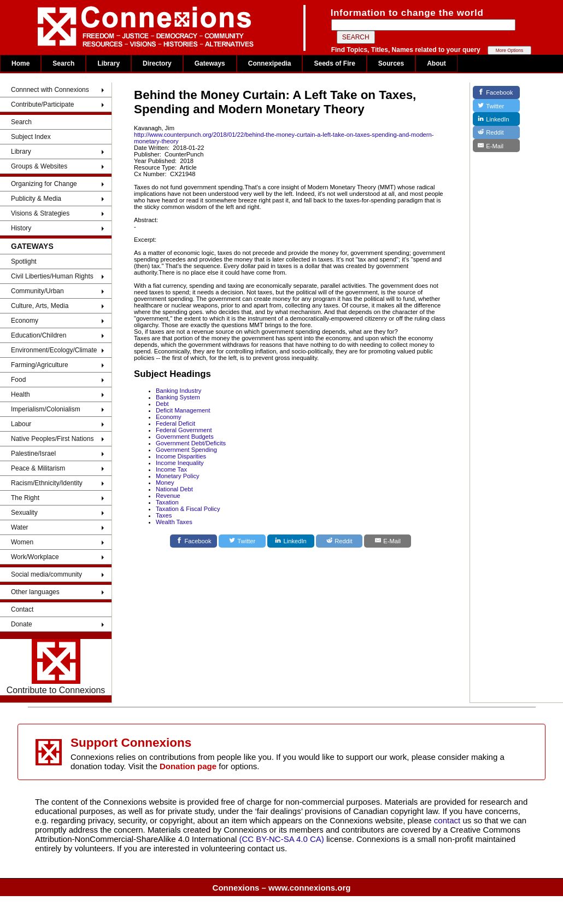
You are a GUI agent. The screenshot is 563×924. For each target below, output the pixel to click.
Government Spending (186, 450)
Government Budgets (185, 437)
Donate (22, 624)
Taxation (167, 502)
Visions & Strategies (40, 213)
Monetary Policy (178, 476)
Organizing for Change (44, 184)
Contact (22, 609)
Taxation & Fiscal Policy (188, 509)
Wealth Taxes (174, 522)
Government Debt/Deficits (191, 443)
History (21, 228)
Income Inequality (180, 463)
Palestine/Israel (33, 454)
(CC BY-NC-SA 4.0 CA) (282, 839)
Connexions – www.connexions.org (282, 888)
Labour (21, 424)
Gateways (210, 63)
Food (18, 380)
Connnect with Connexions (50, 90)
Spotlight (24, 261)
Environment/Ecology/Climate (54, 350)
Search (63, 63)
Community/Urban (37, 291)
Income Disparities (181, 456)
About (436, 63)
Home (20, 63)
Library (109, 63)
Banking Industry (178, 391)
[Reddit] (339, 541)
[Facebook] (193, 541)
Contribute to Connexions (56, 667)
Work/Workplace (35, 557)
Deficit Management (183, 410)
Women (22, 542)
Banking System (178, 397)
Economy (25, 321)
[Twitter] (242, 541)
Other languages (35, 592)
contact (448, 820)
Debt (162, 404)
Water (20, 527)
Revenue (168, 496)
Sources (391, 63)
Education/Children (39, 335)
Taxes (164, 515)
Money (165, 483)
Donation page (188, 766)
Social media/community (46, 574)
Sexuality (24, 513)
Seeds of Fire (334, 63)
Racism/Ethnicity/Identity (47, 483)
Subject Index (31, 137)
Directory (157, 63)
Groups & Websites (39, 166)
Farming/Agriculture (40, 365)
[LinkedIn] (291, 541)
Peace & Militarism (38, 468)
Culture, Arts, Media (40, 306)
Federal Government (184, 430)
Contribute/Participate (42, 104)
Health (20, 394)
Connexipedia (270, 63)
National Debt (174, 489)
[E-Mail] (388, 541)
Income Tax (171, 469)
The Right (25, 498)
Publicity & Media (36, 199)
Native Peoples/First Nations (52, 439)
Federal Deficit (175, 423)
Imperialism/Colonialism (46, 409)
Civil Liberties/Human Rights (52, 276)
